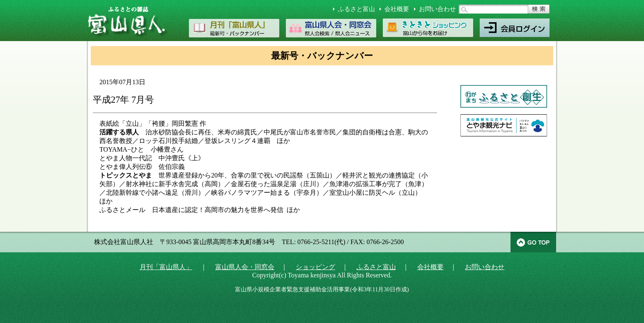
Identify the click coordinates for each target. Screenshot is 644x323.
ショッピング (315, 267)
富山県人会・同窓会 (245, 267)
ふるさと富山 (356, 9)
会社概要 (397, 9)
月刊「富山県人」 (166, 267)
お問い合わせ (437, 9)
